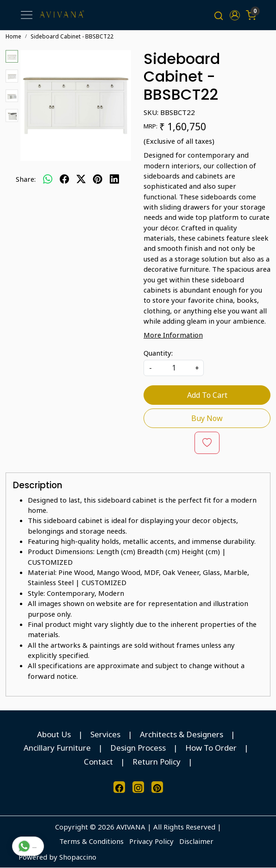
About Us (54, 734)
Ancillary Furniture (57, 748)
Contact (98, 762)
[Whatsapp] (48, 179)
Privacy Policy (151, 841)
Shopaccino (78, 857)
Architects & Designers (182, 734)
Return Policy (157, 762)
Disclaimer (196, 841)
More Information (173, 335)
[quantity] (174, 368)
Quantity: (158, 353)
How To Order (211, 748)
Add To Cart (207, 395)
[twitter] (81, 179)
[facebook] (64, 179)
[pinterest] (98, 179)
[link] (219, 15)
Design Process (138, 748)
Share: (26, 179)
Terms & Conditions (91, 841)
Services (105, 734)
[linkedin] (114, 179)
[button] (235, 15)
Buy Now (207, 418)
